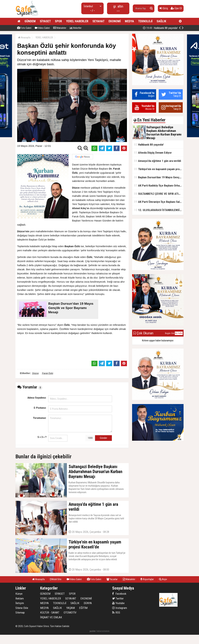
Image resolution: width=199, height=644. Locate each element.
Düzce (35, 373)
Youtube (118, 603)
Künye (19, 594)
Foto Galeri (24, 28)
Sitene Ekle (22, 608)
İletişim (20, 603)
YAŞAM (71, 608)
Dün (173, 333)
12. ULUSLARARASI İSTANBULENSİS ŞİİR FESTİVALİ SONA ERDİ (159, 210)
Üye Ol (176, 8)
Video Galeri (42, 28)
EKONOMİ (115, 21)
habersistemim (103, 631)
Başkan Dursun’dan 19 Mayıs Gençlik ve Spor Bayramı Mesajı (159, 177)
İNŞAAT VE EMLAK (51, 617)
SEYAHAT (98, 21)
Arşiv (163, 579)
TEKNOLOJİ (145, 21)
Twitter (118, 598)
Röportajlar (147, 579)
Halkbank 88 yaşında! (149, 144)
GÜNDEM (30, 21)
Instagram (120, 608)
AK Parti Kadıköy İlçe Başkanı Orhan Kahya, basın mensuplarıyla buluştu (159, 185)
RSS (116, 612)
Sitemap (20, 612)
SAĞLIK (161, 21)
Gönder (103, 438)
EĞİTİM (83, 608)
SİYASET (45, 21)
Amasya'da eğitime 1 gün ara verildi (157, 161)
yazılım (93, 631)
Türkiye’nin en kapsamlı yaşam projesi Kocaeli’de (159, 169)
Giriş (164, 8)
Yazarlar (112, 579)
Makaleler (60, 28)
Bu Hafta (179, 333)
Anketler (76, 28)
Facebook (119, 594)
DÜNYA (88, 603)
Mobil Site (56, 579)
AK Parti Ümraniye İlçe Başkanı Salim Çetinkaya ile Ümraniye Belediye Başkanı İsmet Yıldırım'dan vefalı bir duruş (159, 202)
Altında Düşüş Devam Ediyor (153, 153)
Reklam (20, 598)
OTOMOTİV (70, 612)
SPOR (58, 21)
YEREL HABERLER (77, 21)
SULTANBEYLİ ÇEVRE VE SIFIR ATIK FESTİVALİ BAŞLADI (159, 194)
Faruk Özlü (48, 373)
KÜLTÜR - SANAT (50, 612)
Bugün (168, 333)
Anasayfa (24, 38)
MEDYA (129, 21)
